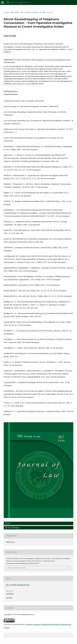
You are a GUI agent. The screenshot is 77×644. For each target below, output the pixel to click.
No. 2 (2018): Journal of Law (33, 12)
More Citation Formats (17, 568)
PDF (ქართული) (13, 528)
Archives (15, 12)
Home (6, 12)
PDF (9, 523)
